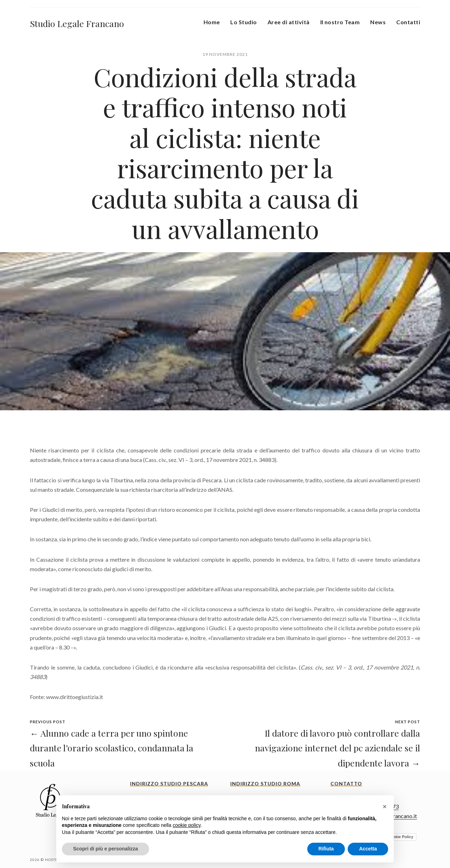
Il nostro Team (340, 22)
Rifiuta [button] (326, 849)
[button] (385, 807)
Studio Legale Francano (77, 23)
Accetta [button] (368, 849)
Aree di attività (289, 22)
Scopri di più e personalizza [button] (105, 849)
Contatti (408, 22)
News (378, 22)
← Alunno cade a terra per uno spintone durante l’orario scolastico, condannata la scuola (112, 748)
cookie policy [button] (187, 825)
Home (212, 22)
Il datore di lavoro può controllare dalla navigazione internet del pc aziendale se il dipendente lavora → (337, 748)
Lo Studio (243, 22)
